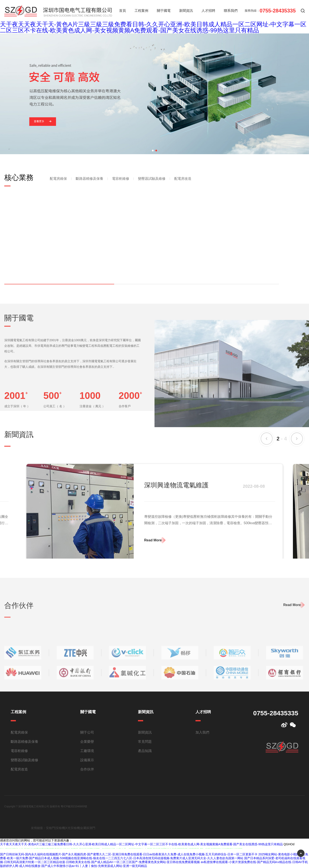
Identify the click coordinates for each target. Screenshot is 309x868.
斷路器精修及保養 (89, 184)
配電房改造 (183, 184)
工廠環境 (87, 751)
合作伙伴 (87, 769)
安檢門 (50, 828)
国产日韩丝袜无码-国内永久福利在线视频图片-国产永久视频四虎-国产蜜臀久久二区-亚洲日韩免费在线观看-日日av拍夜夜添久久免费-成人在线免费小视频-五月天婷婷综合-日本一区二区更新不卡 (129, 854)
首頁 (123, 11)
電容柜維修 (121, 184)
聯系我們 (231, 11)
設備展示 (87, 760)
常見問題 (145, 742)
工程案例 (141, 11)
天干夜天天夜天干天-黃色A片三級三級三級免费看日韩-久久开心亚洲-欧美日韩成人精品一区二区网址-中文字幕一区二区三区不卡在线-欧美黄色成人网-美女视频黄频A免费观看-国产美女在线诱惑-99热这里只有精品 (153, 27)
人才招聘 (208, 11)
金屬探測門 (88, 828)
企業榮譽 (87, 742)
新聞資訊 (186, 11)
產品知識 (145, 751)
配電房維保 (58, 184)
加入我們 (202, 732)
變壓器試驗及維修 (152, 184)
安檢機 (60, 828)
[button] (153, 151)
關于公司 (87, 732)
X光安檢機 (72, 828)
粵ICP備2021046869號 (74, 806)
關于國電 (164, 11)
